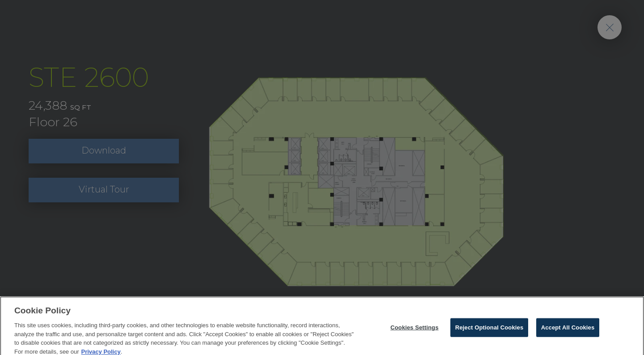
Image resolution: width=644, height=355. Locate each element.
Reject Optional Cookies (489, 330)
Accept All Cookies (568, 330)
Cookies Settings (415, 330)
